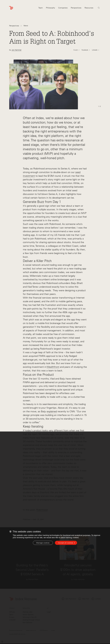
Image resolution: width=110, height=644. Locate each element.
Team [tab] (41, 8)
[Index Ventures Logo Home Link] (11, 8)
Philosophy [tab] (50, 8)
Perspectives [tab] (76, 8)
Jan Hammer (17, 50)
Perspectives (14, 26)
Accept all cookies (66, 543)
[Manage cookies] (43, 543)
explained (52, 411)
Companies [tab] (63, 8)
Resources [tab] (89, 8)
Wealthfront (53, 367)
